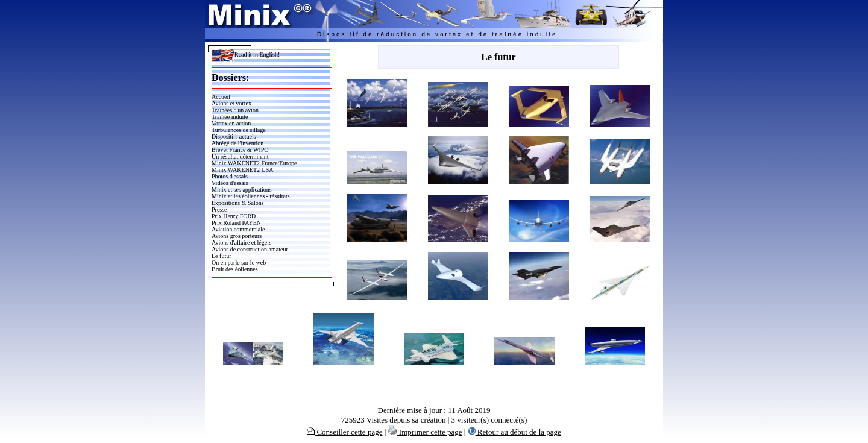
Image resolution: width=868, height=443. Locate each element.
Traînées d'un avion (235, 110)
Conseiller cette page (344, 432)
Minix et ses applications (242, 190)
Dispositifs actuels (234, 137)
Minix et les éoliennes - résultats (251, 196)
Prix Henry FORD (234, 216)
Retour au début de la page (514, 432)
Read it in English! (246, 55)
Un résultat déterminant (240, 156)
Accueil (221, 97)
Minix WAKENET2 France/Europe (254, 163)
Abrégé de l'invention (237, 143)
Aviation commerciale (238, 229)
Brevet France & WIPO (240, 150)
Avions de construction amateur (250, 249)
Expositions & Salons (238, 203)
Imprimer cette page (425, 432)
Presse (219, 209)
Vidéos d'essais (230, 183)
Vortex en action (231, 123)
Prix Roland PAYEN (236, 223)
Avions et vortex (231, 103)
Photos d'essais (230, 176)
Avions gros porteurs (237, 236)
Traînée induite (230, 117)
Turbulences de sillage (239, 130)
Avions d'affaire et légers (241, 243)
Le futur (222, 256)
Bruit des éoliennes (235, 269)
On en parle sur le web (239, 262)
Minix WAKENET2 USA (243, 170)
